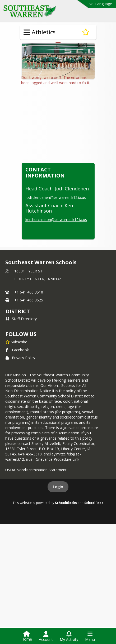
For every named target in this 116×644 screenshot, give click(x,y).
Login (58, 522)
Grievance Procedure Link (59, 495)
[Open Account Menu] (46, 636)
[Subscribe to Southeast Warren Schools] (16, 377)
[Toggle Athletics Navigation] (27, 32)
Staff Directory (21, 354)
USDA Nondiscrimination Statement (36, 505)
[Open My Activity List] (69, 636)
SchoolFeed (94, 538)
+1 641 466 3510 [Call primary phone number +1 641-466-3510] (29, 327)
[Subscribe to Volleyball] (86, 32)
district (18, 347)
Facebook (17, 385)
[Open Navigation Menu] (90, 636)
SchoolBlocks (66, 538)
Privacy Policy (20, 393)
